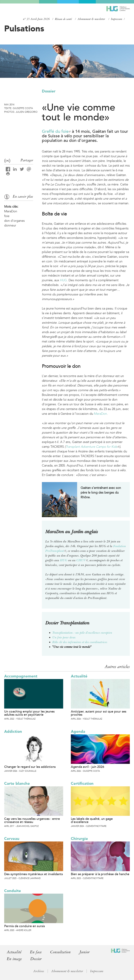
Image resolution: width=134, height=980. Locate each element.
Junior (85, 952)
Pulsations (24, 28)
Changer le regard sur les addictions (30, 767)
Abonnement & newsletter (91, 19)
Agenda (78, 731)
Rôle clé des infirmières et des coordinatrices (80, 642)
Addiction (13, 731)
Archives (39, 971)
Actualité (79, 676)
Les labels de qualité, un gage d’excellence (92, 820)
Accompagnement (21, 676)
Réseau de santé (63, 19)
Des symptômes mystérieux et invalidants (33, 874)
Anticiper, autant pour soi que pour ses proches (99, 713)
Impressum (117, 19)
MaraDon (100, 414)
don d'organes (14, 221)
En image (14, 959)
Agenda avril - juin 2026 (88, 767)
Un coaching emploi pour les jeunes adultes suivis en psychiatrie (29, 713)
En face (36, 952)
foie (7, 216)
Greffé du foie (56, 131)
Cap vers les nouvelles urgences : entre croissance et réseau (32, 820)
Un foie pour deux (64, 637)
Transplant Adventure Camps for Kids (92, 447)
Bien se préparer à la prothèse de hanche (100, 874)
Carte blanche (17, 783)
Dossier (49, 91)
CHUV (82, 560)
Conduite (13, 891)
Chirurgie (79, 839)
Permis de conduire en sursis (25, 926)
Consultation (60, 952)
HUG (63, 280)
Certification (82, 783)
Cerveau (12, 839)
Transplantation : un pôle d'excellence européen (82, 633)
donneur (10, 225)
